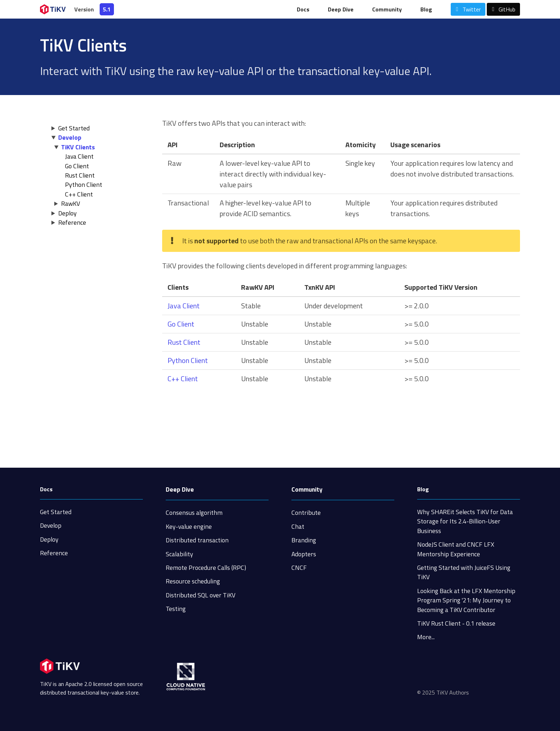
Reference (72, 222)
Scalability (179, 554)
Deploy (67, 213)
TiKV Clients (78, 147)
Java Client (79, 156)
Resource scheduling (193, 581)
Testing (176, 609)
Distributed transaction (197, 540)
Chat (298, 526)
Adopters (304, 554)
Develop (70, 137)
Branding (304, 540)
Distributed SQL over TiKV (201, 595)
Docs (303, 9)
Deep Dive (341, 9)
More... (426, 637)
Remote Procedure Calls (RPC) (206, 568)
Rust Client (80, 175)
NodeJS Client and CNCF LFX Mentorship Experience (456, 549)
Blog (426, 9)
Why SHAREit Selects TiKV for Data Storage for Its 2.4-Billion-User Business (465, 521)
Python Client (84, 185)
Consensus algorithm (194, 513)
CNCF (299, 568)
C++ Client (79, 194)
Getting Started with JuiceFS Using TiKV (464, 572)
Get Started (74, 128)
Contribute (306, 513)
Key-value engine (189, 526)
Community (387, 9)
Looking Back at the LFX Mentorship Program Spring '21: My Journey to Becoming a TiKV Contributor (466, 600)
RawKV (71, 203)
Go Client (77, 166)
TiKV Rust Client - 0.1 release (456, 623)
